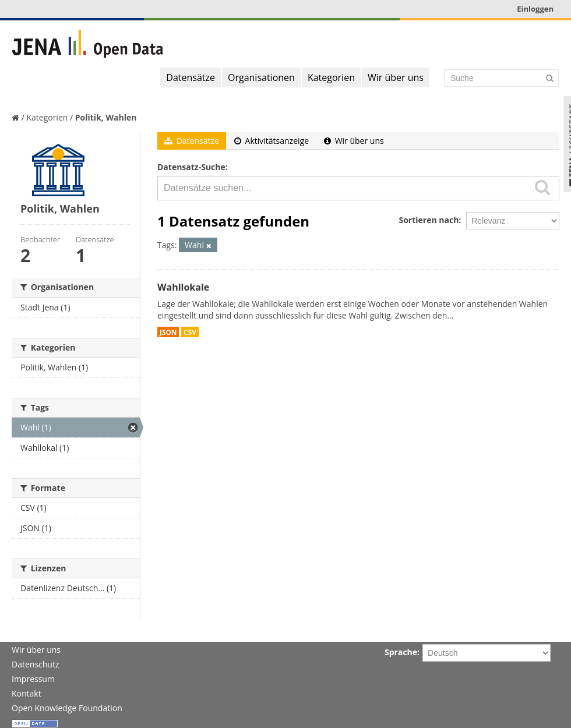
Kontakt (27, 693)
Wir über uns (396, 77)
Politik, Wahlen (106, 117)
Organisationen (261, 77)
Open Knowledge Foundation (67, 708)
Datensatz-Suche (191, 167)
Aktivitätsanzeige (272, 141)
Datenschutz (35, 664)
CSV (190, 332)
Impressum (33, 679)
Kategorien (331, 77)
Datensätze (191, 77)
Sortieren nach (429, 220)
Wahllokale (183, 287)
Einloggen (535, 9)
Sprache (401, 652)
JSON (168, 332)
